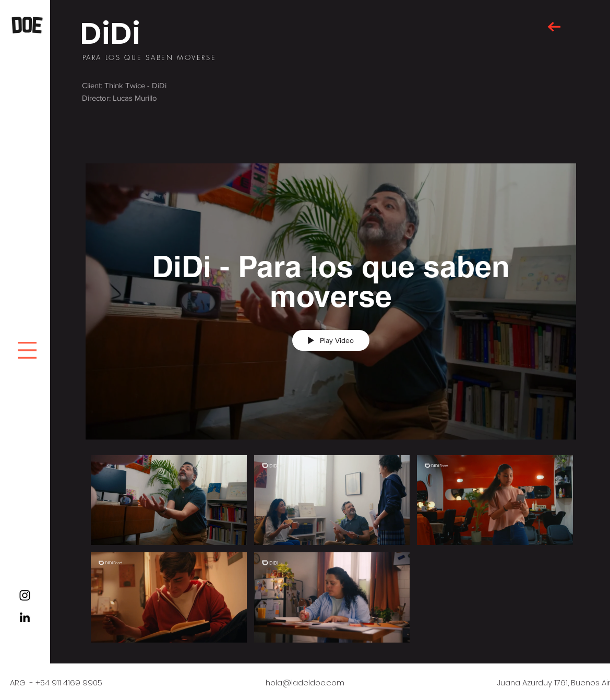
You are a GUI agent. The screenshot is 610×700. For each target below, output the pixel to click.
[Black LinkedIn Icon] (25, 617)
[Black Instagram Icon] (25, 595)
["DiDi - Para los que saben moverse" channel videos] (331, 551)
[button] (27, 350)
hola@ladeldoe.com (305, 683)
